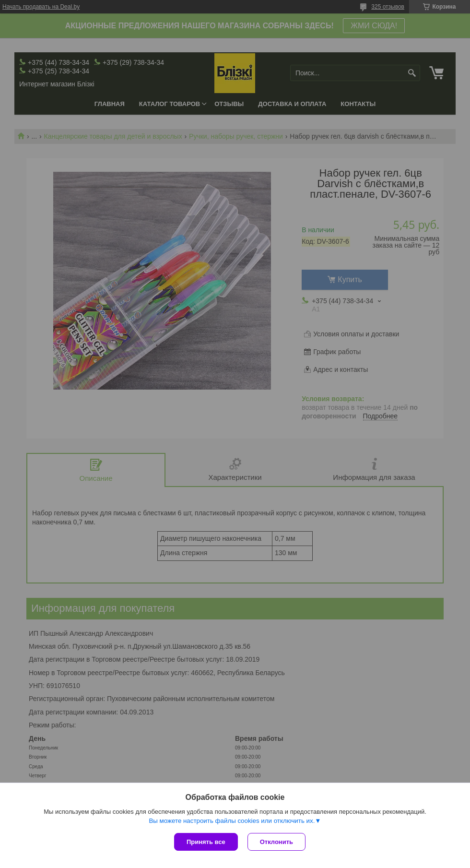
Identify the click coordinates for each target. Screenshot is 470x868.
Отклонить (276, 842)
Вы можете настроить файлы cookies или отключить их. (232, 821)
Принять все (206, 842)
